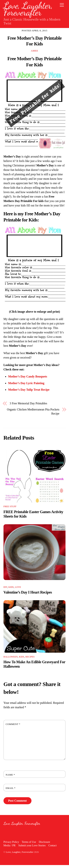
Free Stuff (10, 506)
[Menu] (62, 5)
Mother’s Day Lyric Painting (26, 383)
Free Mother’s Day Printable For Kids (34, 41)
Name (10, 775)
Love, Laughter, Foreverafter (20, 852)
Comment (13, 724)
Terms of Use (29, 842)
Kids (11, 587)
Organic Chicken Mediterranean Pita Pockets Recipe (33, 411)
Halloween (11, 657)
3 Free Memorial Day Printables (28, 403)
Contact (53, 845)
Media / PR (10, 845)
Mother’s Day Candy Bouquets (28, 376)
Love (18, 587)
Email (11, 788)
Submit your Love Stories (32, 845)
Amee (34, 51)
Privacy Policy (11, 842)
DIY (5, 587)
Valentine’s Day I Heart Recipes (28, 592)
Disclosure (45, 842)
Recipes (30, 657)
